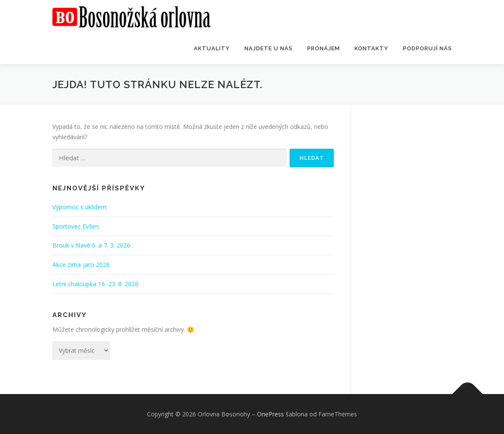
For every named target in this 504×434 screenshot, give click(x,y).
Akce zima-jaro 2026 (81, 264)
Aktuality (212, 48)
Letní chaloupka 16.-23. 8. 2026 (95, 284)
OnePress (270, 414)
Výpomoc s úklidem (79, 207)
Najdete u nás (269, 48)
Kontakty (371, 48)
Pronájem (324, 48)
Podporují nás (428, 48)
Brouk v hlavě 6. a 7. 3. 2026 (91, 245)
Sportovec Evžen (76, 226)
